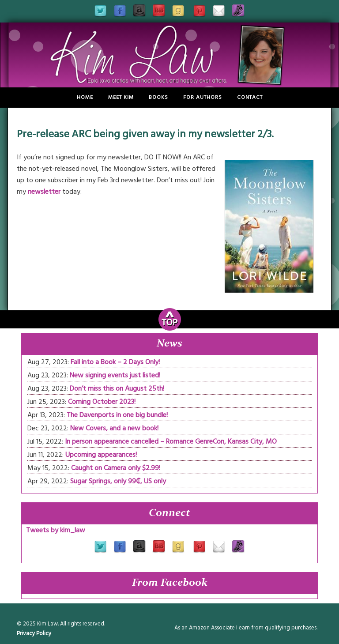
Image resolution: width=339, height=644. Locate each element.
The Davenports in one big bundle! (117, 415)
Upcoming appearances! (101, 455)
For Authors (203, 97)
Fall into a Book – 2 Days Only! (115, 362)
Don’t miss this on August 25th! (117, 388)
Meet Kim (121, 97)
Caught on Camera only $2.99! (116, 468)
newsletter (44, 192)
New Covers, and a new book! (114, 428)
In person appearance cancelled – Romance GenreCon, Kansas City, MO (171, 441)
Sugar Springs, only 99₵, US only (118, 481)
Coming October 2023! (102, 402)
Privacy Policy (34, 633)
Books (158, 97)
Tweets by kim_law (56, 530)
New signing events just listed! (115, 375)
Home (85, 97)
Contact (250, 97)
